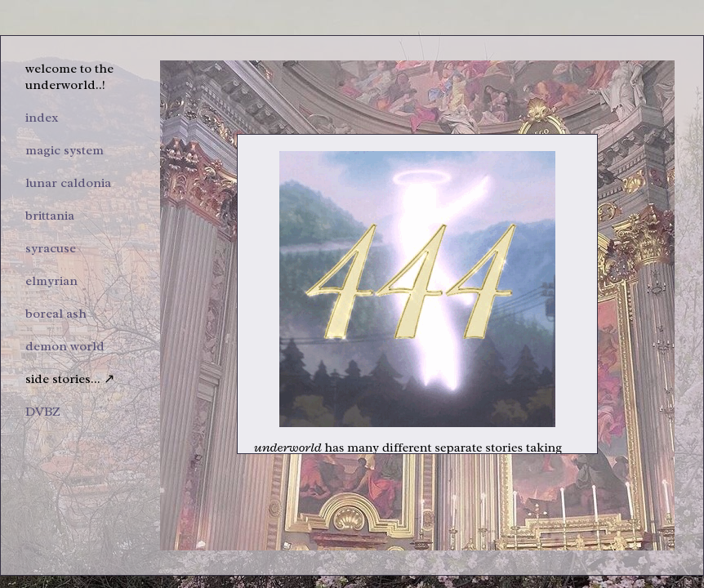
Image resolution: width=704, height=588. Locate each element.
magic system (65, 150)
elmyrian (51, 281)
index (42, 118)
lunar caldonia (68, 183)
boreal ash (56, 314)
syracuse (51, 248)
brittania (50, 216)
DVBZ (43, 412)
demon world (65, 346)
